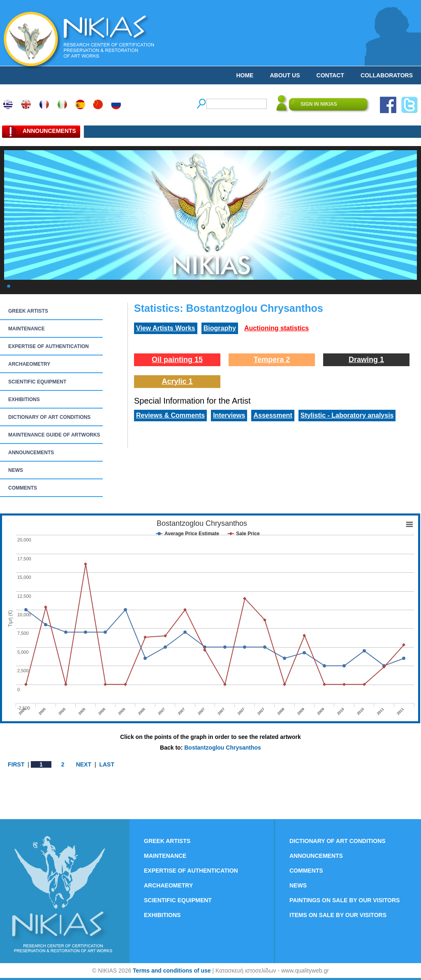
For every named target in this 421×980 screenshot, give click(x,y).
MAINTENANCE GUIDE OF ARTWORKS (54, 435)
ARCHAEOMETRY (29, 364)
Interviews (229, 415)
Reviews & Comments (170, 415)
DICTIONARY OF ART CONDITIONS (49, 417)
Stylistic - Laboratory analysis (347, 415)
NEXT (84, 764)
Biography (220, 328)
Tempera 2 (272, 360)
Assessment (273, 415)
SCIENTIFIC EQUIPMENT (37, 382)
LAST (107, 764)
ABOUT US (285, 75)
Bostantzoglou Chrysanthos (223, 748)
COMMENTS (23, 488)
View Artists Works (166, 328)
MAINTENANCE (27, 329)
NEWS (16, 470)
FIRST (16, 764)
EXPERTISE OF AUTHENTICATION (49, 346)
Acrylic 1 (177, 381)
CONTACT (330, 75)
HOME (245, 75)
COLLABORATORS (387, 75)
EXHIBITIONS (24, 399)
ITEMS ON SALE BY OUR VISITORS (338, 915)
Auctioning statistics (276, 328)
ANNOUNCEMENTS (31, 453)
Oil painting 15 (177, 360)
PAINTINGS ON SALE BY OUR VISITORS (345, 900)
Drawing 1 (366, 360)
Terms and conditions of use (172, 971)
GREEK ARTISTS (28, 311)
